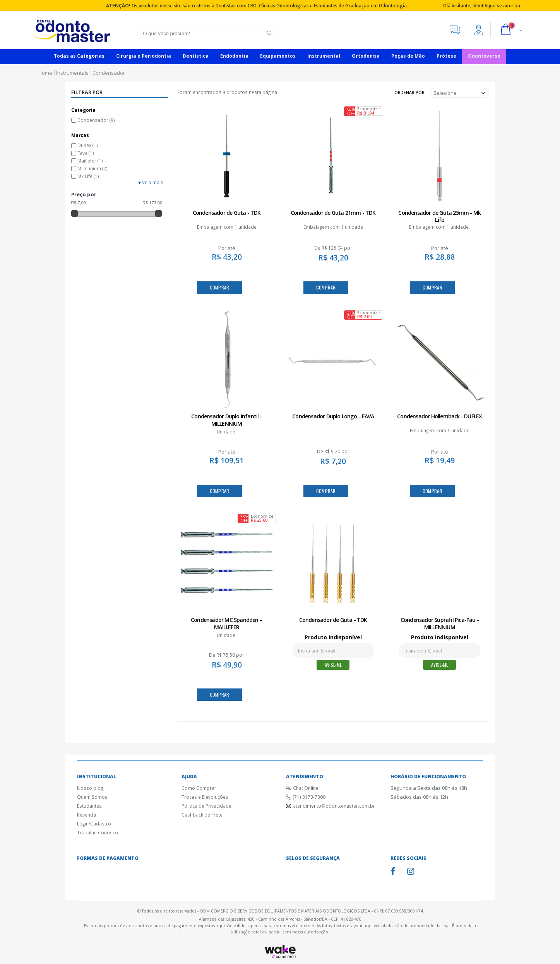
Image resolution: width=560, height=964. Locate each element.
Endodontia (234, 56)
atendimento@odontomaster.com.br (334, 806)
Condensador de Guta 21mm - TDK (333, 213)
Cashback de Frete (202, 815)
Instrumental (324, 56)
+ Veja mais (151, 182)
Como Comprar (199, 788)
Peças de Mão (408, 56)
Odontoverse (484, 56)
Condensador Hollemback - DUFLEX (439, 416)
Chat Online (306, 788)
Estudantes (89, 806)
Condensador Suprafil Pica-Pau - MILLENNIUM (440, 623)
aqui (508, 5)
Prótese (446, 56)
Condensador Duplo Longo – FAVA (333, 416)
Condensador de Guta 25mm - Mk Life (439, 216)
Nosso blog (90, 788)
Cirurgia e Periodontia (144, 56)
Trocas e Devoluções (205, 797)
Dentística (196, 56)
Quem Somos (92, 797)
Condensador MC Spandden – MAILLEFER (227, 623)
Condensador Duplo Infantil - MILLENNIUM (227, 420)
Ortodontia (366, 56)
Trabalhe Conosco (98, 832)
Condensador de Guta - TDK (227, 213)
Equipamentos (278, 56)
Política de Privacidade (206, 806)
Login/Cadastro (94, 824)
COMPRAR (220, 287)
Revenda (86, 815)
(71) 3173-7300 (309, 797)
